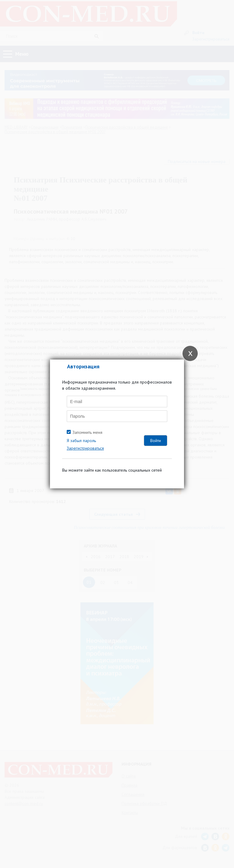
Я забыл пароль (81, 441)
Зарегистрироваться (85, 448)
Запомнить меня (87, 432)
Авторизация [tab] (83, 366)
